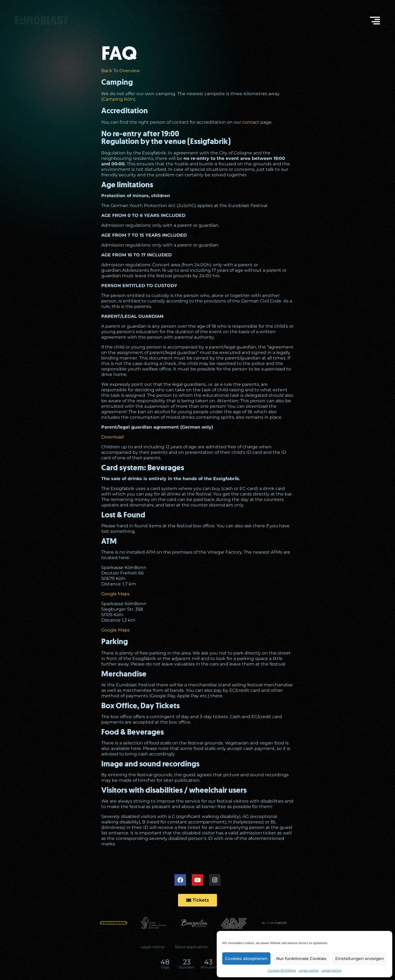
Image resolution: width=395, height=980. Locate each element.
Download (112, 437)
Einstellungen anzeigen (359, 958)
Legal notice (309, 970)
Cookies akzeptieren (246, 958)
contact (251, 122)
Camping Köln (118, 99)
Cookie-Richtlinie (282, 970)
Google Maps (115, 594)
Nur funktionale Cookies (301, 958)
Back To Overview (121, 71)
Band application (191, 947)
